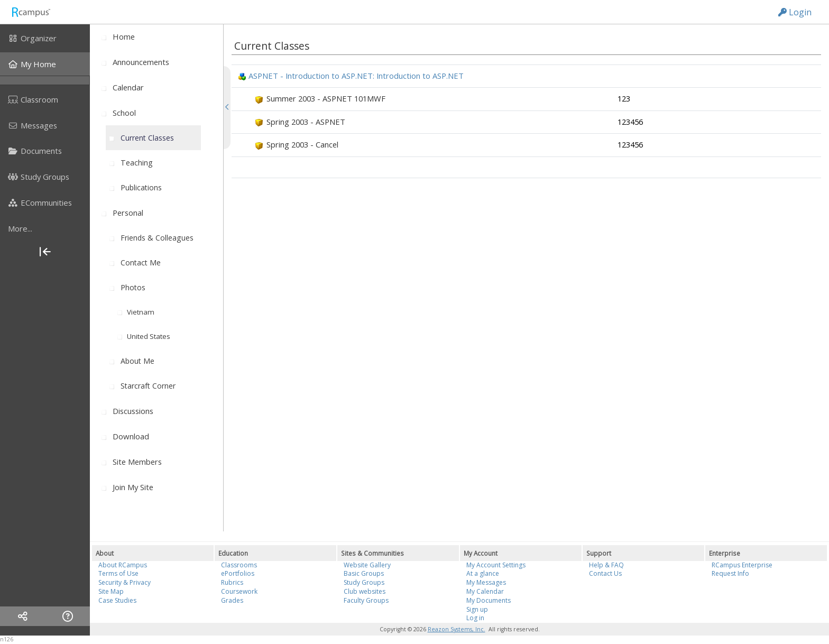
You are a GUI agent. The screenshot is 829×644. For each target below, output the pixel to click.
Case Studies (117, 600)
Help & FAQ (606, 565)
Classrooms (239, 565)
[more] (45, 228)
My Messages (486, 582)
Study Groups (364, 582)
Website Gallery (367, 565)
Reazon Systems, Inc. (457, 629)
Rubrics (232, 582)
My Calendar (485, 591)
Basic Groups (364, 573)
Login (795, 12)
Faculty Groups (366, 600)
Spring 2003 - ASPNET (306, 122)
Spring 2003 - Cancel (302, 144)
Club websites (365, 591)
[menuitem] (45, 38)
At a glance (483, 573)
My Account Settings (496, 565)
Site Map (111, 591)
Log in (475, 618)
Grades (232, 600)
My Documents (489, 600)
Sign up (477, 609)
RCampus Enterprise (742, 565)
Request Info (730, 573)
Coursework (239, 591)
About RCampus (123, 565)
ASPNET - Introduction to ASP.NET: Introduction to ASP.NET (356, 76)
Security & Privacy (125, 582)
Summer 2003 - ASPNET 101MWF (326, 98)
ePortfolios (238, 573)
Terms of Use (118, 573)
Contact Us (605, 573)
